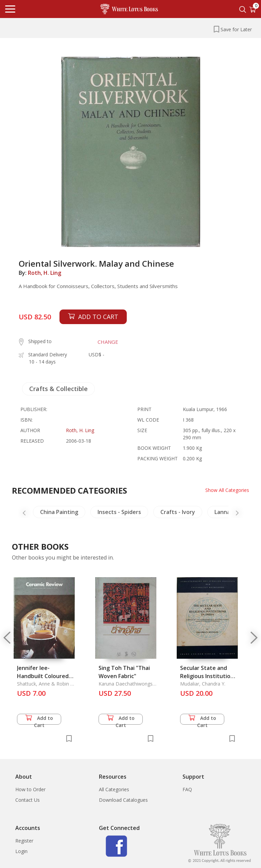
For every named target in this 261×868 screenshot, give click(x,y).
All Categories (114, 789)
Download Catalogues (123, 800)
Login (21, 851)
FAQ (187, 789)
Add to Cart (39, 720)
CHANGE (108, 342)
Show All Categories (227, 490)
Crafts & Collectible (58, 389)
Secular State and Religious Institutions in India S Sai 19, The (208, 676)
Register (24, 841)
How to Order (30, 789)
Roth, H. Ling (45, 273)
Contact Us (28, 800)
